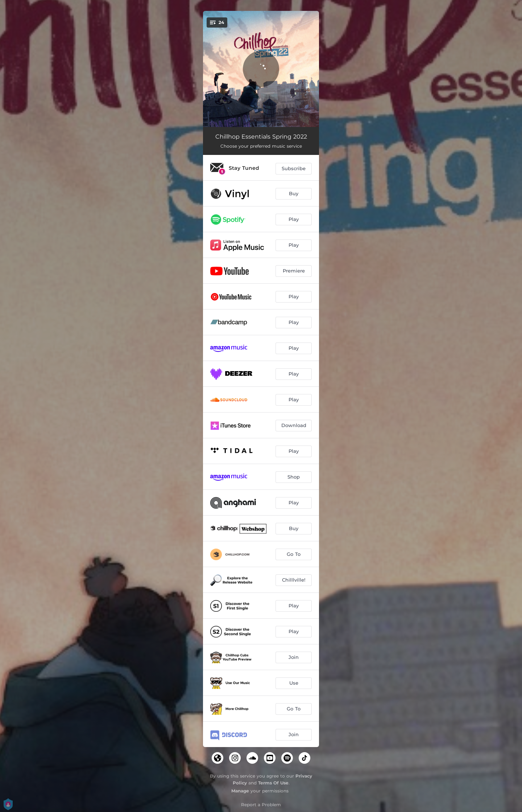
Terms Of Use (273, 783)
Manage (240, 791)
